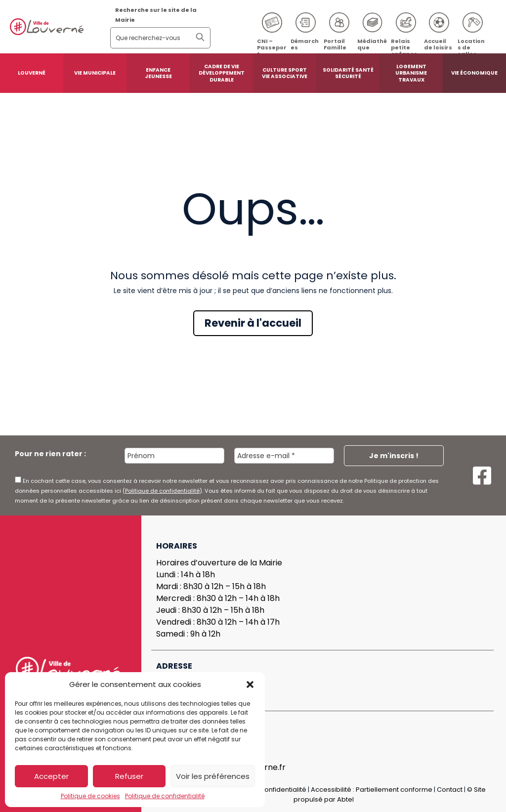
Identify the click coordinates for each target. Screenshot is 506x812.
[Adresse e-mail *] (284, 456)
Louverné (32, 73)
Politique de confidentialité (165, 796)
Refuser (129, 776)
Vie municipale (95, 73)
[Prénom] (174, 456)
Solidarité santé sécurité (348, 73)
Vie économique (474, 73)
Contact (450, 790)
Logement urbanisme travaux (411, 73)
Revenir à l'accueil (253, 323)
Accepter (51, 776)
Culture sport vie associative (285, 73)
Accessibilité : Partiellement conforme (372, 790)
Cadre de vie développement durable (222, 73)
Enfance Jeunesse (158, 73)
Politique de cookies (90, 796)
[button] (250, 684)
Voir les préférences (213, 776)
